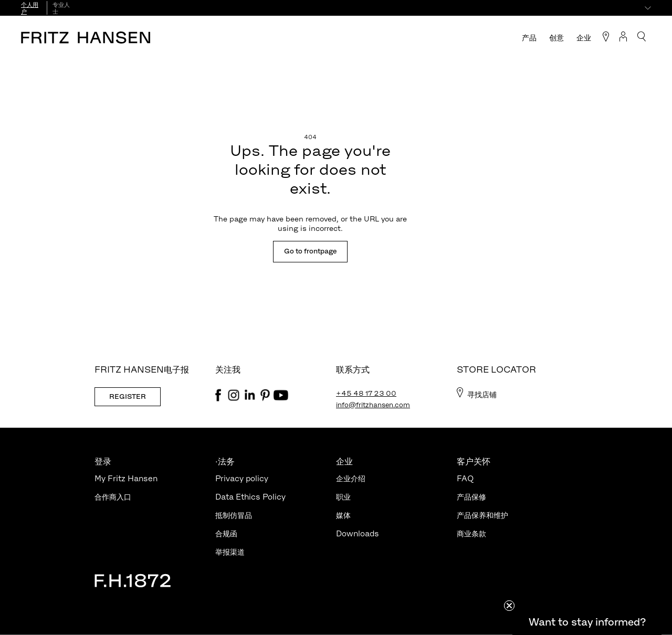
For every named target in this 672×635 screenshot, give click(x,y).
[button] (587, 622)
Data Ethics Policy (250, 497)
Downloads (358, 533)
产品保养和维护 (482, 515)
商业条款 (471, 533)
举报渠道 (230, 552)
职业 (343, 497)
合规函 (226, 533)
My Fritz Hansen (126, 478)
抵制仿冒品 (234, 515)
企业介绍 (351, 478)
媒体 (343, 515)
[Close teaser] (509, 606)
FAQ (465, 478)
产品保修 (471, 497)
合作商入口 (113, 497)
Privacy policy (242, 478)
